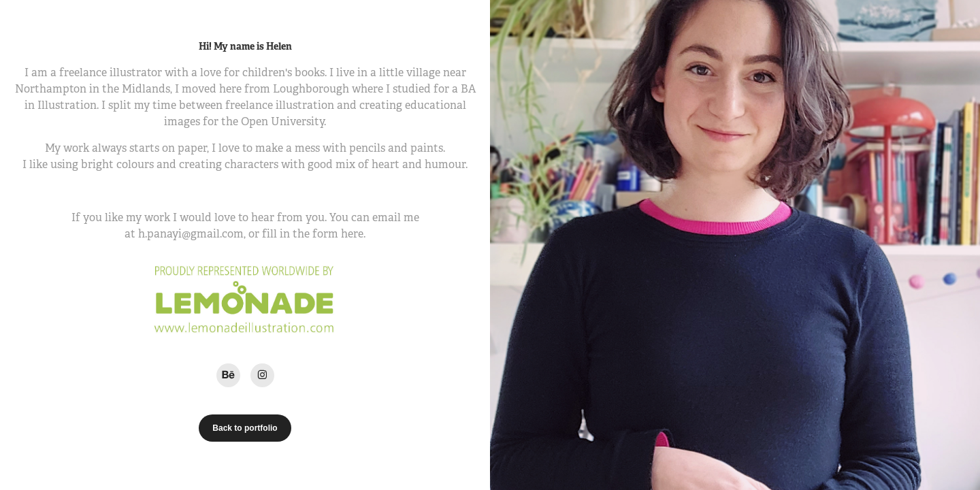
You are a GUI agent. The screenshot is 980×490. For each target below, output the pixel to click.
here (352, 234)
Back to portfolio (245, 428)
